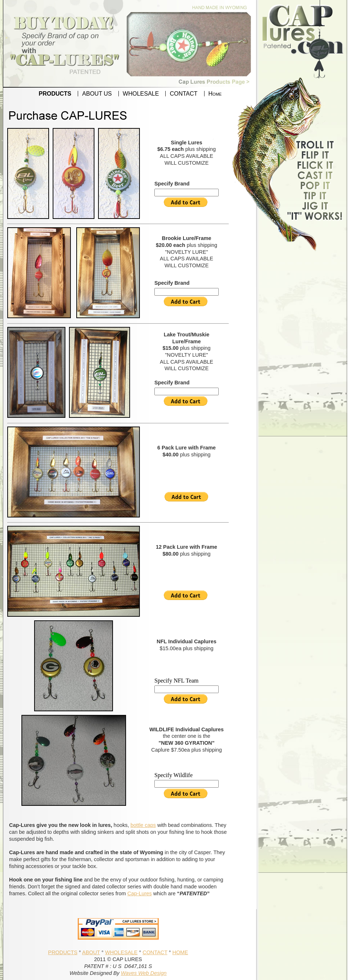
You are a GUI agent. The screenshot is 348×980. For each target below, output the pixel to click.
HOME (180, 952)
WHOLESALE (141, 94)
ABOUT (91, 952)
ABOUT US (97, 94)
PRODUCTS (55, 94)
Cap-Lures (140, 893)
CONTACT (183, 94)
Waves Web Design (144, 973)
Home (215, 94)
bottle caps (143, 825)
